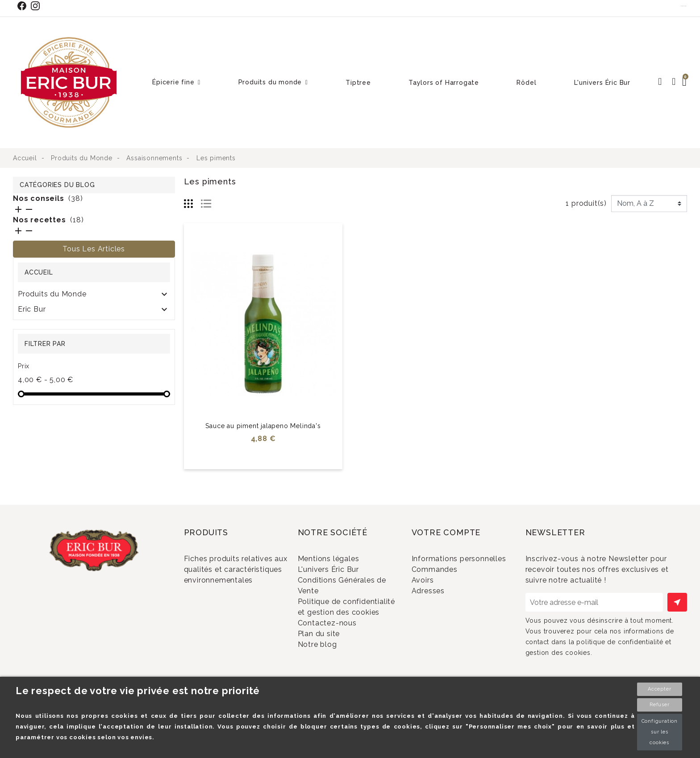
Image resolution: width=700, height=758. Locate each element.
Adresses (440, 614)
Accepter (659, 689)
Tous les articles (94, 249)
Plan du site (330, 664)
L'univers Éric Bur (340, 573)
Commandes (446, 584)
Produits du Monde (52, 294)
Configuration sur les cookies (660, 732)
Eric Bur (32, 309)
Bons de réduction (456, 628)
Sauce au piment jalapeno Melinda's (263, 426)
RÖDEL (31, 324)
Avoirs (434, 599)
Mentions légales (340, 559)
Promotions (216, 606)
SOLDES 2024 (44, 339)
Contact (684, 6)
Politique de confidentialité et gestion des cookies (343, 625)
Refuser (660, 705)
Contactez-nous (339, 650)
